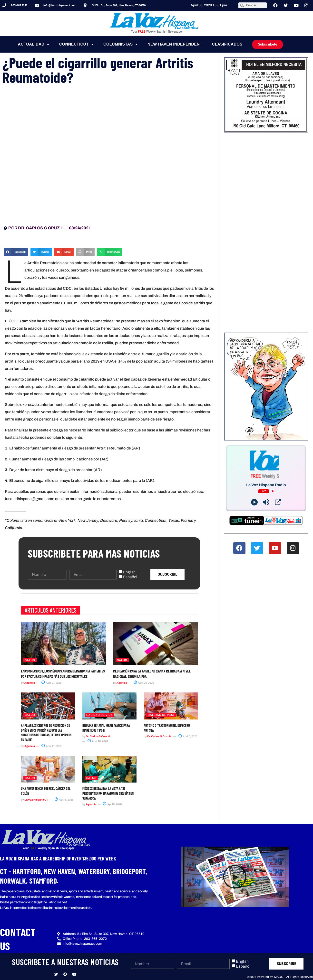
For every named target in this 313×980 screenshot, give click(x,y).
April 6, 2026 (188, 736)
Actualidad (34, 44)
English (129, 572)
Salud (30, 660)
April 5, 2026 (64, 800)
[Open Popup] (278, 502)
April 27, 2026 (51, 683)
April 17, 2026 (51, 746)
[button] (16, 252)
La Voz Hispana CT (36, 800)
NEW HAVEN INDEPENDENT (175, 44)
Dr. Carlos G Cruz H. (98, 736)
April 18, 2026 (98, 741)
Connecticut (76, 44)
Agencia (30, 683)
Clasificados (227, 44)
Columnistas (121, 44)
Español (130, 577)
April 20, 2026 (144, 683)
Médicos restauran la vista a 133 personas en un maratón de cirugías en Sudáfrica (108, 793)
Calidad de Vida (100, 715)
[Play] (254, 502)
